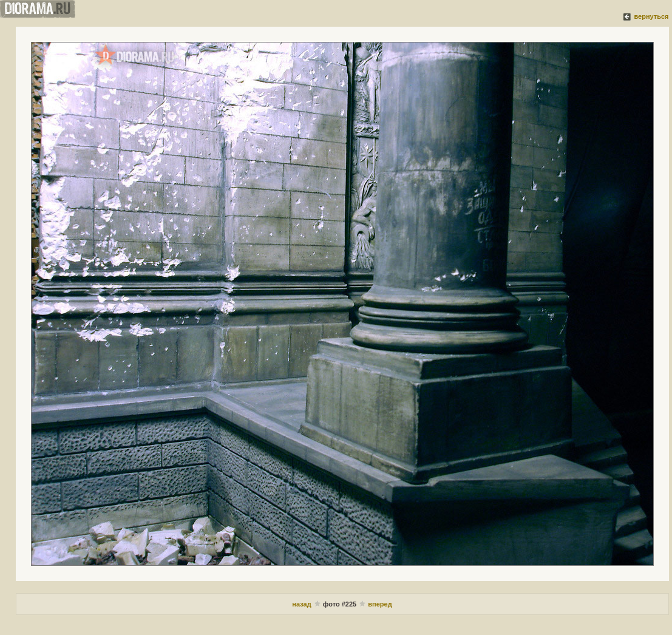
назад (301, 604)
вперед (380, 604)
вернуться (651, 16)
